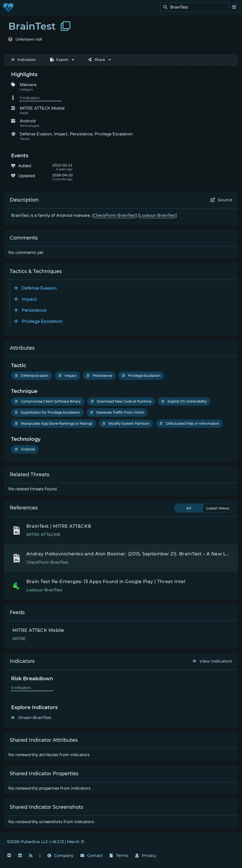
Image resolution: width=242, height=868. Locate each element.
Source (222, 200)
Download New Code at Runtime (121, 401)
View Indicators (213, 661)
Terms (119, 856)
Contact (92, 856)
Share (97, 60)
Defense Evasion (32, 376)
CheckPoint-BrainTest (114, 215)
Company (60, 856)
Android (25, 449)
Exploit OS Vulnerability (184, 401)
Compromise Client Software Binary (48, 401)
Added (25, 166)
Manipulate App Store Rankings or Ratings (54, 424)
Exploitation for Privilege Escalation (47, 413)
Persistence (99, 376)
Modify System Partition (126, 424)
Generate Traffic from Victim (117, 413)
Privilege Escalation (141, 376)
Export (59, 60)
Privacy (146, 856)
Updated (27, 176)
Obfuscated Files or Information (189, 424)
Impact (67, 376)
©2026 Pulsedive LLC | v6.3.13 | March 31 (46, 842)
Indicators (24, 60)
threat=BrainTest (31, 718)
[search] (196, 7)
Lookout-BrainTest (157, 215)
